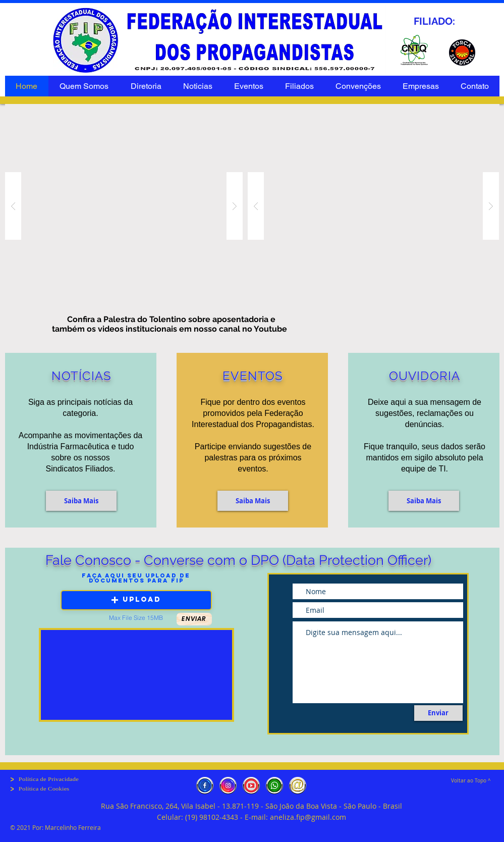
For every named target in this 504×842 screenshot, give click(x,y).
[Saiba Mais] (81, 501)
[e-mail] (298, 785)
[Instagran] (228, 785)
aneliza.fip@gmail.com (308, 817)
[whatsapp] (274, 785)
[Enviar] (438, 713)
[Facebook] (205, 785)
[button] (424, 501)
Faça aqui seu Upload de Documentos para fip (136, 578)
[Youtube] (251, 785)
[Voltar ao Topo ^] (472, 781)
